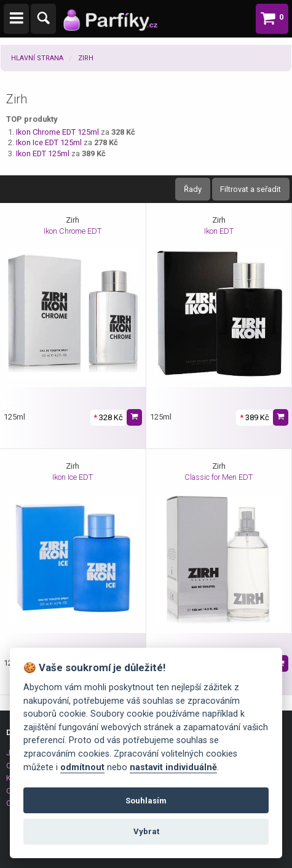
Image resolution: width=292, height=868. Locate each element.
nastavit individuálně (173, 767)
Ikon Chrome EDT (73, 231)
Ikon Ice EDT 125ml (49, 142)
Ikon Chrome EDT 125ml (57, 132)
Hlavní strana (37, 58)
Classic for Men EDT (219, 477)
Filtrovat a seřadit (251, 189)
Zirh (86, 58)
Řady (193, 189)
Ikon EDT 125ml (43, 153)
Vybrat (146, 831)
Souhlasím (146, 801)
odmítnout (82, 767)
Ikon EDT (219, 231)
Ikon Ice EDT (73, 477)
